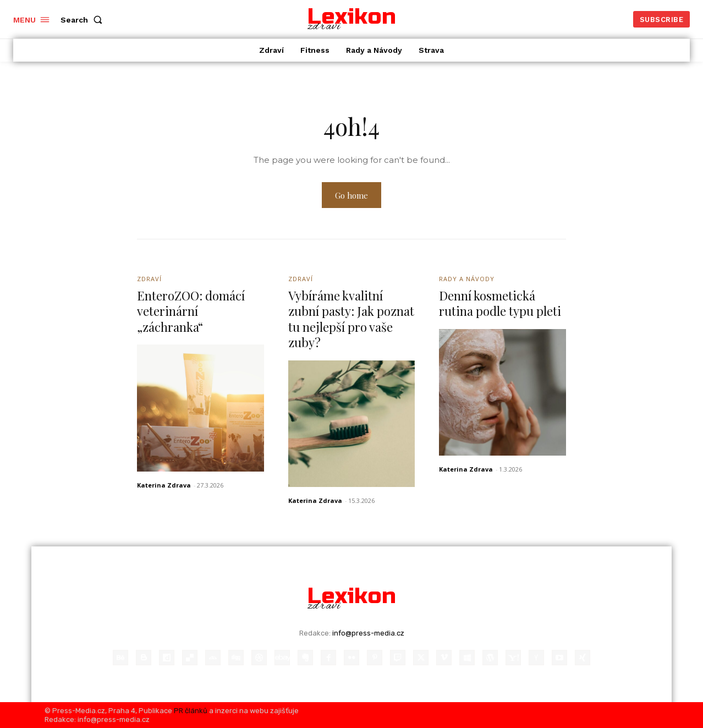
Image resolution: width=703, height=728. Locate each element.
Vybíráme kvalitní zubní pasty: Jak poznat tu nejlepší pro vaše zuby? (351, 319)
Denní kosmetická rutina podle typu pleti (500, 303)
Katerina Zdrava (164, 485)
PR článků (191, 711)
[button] (84, 20)
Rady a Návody (467, 279)
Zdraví (149, 279)
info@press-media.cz (368, 633)
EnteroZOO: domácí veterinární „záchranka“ (191, 311)
